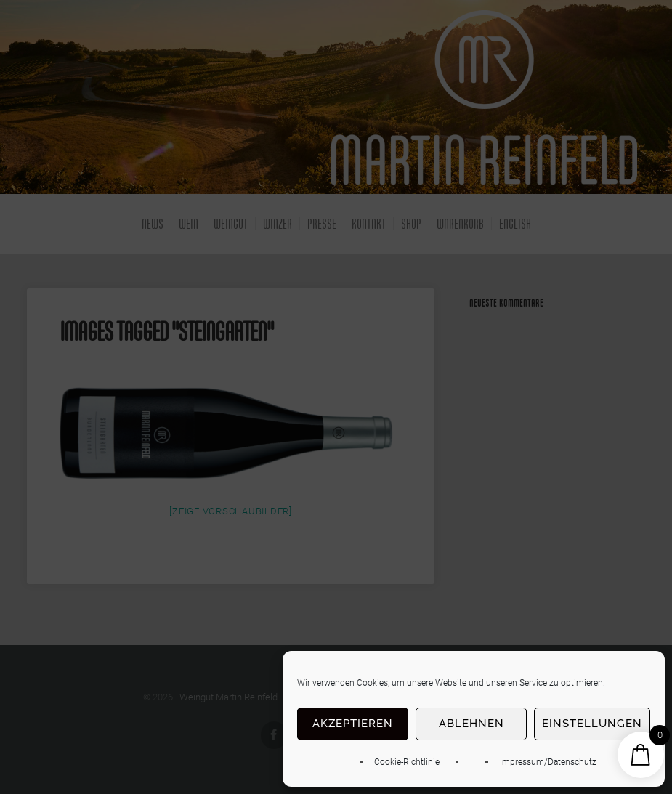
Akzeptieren (353, 724)
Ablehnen (471, 724)
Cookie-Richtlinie (407, 762)
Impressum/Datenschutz (548, 762)
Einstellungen (592, 724)
